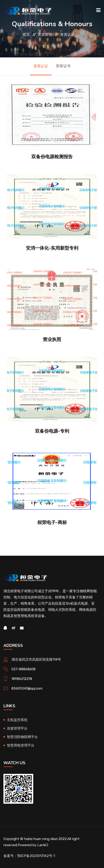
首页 (26, 35)
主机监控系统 (17, 720)
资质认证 (67, 35)
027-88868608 (23, 669)
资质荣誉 (45, 35)
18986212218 (22, 679)
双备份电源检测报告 (52, 157)
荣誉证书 (63, 66)
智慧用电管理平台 (21, 745)
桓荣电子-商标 (52, 522)
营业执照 (52, 339)
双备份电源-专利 (52, 431)
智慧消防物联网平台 (22, 737)
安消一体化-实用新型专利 (52, 248)
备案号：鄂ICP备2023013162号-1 (29, 856)
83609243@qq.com (27, 688)
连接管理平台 (17, 728)
